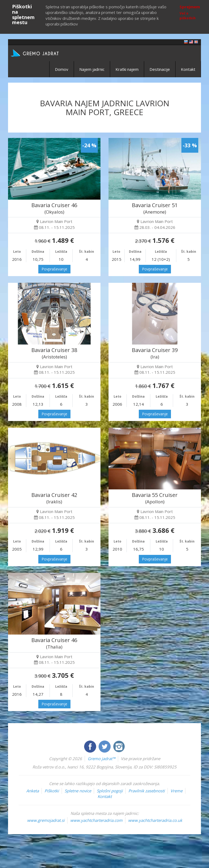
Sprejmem (190, 7)
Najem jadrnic (92, 69)
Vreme (176, 791)
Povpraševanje (54, 269)
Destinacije (160, 69)
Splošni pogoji (110, 791)
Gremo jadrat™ (101, 759)
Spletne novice (78, 791)
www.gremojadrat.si (46, 820)
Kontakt (188, 69)
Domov (62, 69)
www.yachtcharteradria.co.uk (155, 820)
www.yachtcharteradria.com (96, 820)
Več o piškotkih (188, 16)
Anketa (33, 791)
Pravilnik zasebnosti (147, 791)
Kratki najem (127, 69)
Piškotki (52, 791)
